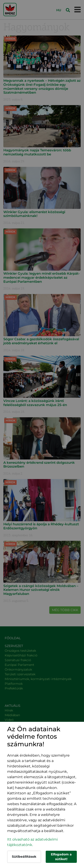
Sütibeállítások (24, 857)
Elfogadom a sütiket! (61, 857)
